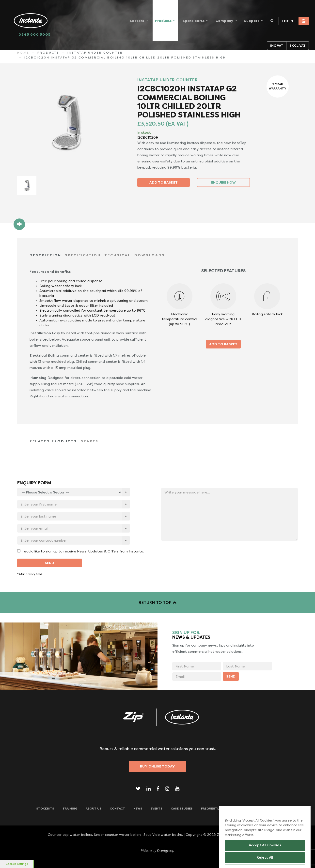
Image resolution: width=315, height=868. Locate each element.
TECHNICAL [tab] (118, 255)
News (138, 809)
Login (287, 21)
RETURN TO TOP (157, 602)
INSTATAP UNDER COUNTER (95, 53)
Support (252, 21)
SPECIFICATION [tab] (83, 255)
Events (157, 809)
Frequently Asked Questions (226, 809)
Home (23, 53)
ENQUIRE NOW (223, 182)
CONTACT (117, 809)
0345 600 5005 (35, 34)
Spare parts (194, 21)
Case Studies (182, 809)
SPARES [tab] (90, 441)
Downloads (269, 809)
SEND (49, 563)
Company (224, 21)
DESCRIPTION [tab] (45, 255)
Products (163, 21)
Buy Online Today (157, 766)
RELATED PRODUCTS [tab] (53, 441)
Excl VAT (298, 45)
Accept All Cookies (265, 856)
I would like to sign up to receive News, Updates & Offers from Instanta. (83, 551)
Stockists (45, 809)
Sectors (137, 21)
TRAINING (70, 809)
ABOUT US (94, 809)
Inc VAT (277, 45)
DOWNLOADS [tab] (150, 255)
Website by (157, 851)
